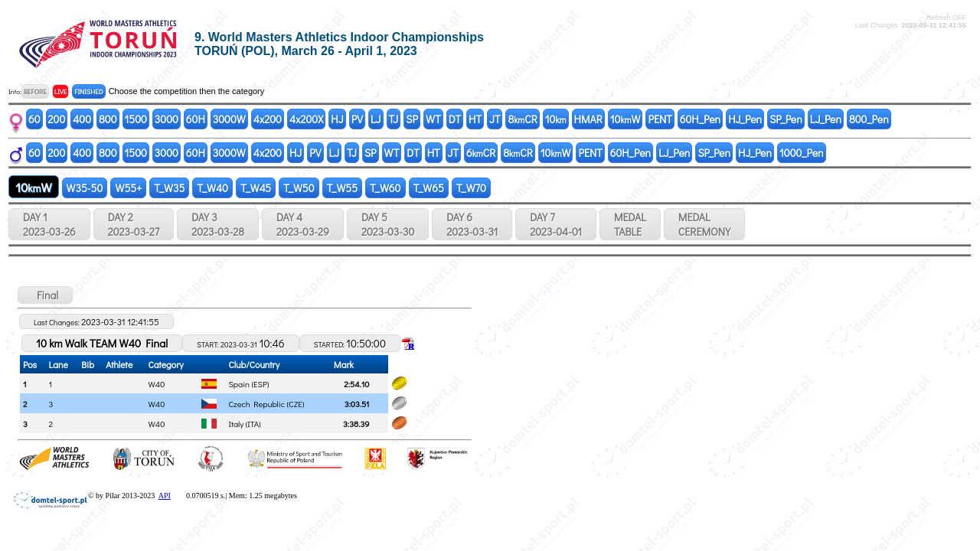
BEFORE (35, 91)
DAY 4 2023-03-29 (303, 224)
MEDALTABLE (630, 224)
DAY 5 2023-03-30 (388, 224)
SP (412, 119)
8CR (522, 119)
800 (108, 119)
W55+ (128, 188)
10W (626, 119)
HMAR (588, 119)
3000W (229, 119)
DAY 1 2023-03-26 (49, 224)
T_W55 (343, 188)
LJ (376, 119)
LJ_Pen (826, 119)
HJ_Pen (745, 119)
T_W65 (429, 188)
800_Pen (869, 119)
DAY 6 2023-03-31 (472, 224)
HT (475, 119)
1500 (136, 119)
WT (433, 119)
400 (82, 119)
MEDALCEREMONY (704, 224)
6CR (481, 153)
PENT (660, 119)
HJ (337, 119)
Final (45, 295)
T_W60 (385, 188)
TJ (394, 119)
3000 (167, 119)
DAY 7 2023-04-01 (556, 224)
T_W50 (299, 188)
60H (196, 119)
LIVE (61, 91)
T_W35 (169, 188)
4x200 (268, 119)
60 (34, 119)
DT (455, 119)
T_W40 (212, 188)
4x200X (306, 119)
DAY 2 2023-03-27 (134, 224)
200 (57, 119)
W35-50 (85, 188)
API (165, 496)
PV (357, 119)
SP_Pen (786, 119)
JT (495, 119)
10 (556, 119)
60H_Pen (700, 119)
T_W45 (256, 188)
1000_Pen (802, 153)
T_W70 (471, 188)
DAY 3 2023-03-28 (218, 224)
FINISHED (88, 91)
